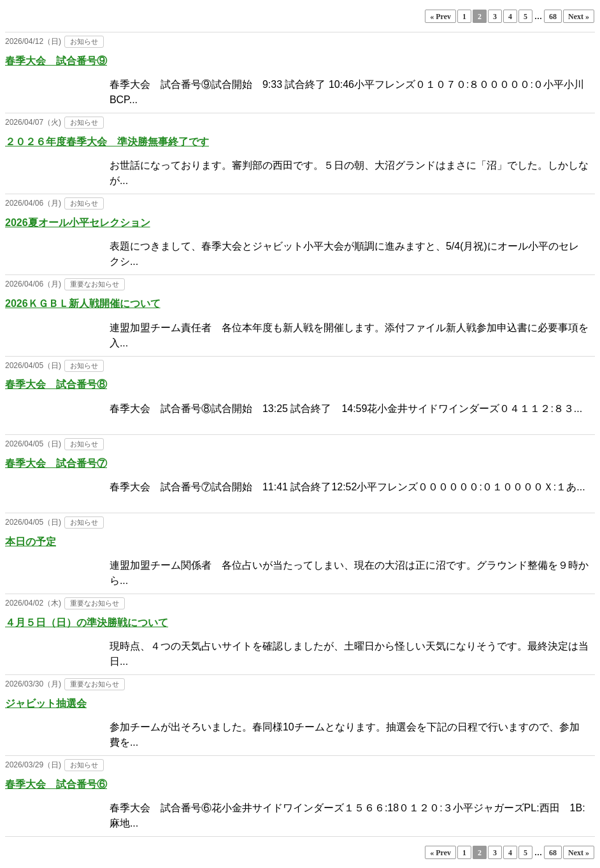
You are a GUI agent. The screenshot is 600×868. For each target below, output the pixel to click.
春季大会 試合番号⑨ (56, 61)
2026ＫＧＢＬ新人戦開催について (83, 303)
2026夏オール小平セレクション (78, 223)
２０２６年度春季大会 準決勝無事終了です (107, 142)
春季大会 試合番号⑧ (56, 384)
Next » (579, 17)
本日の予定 (31, 542)
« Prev (440, 17)
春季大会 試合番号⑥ (56, 784)
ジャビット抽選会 (46, 703)
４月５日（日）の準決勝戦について (87, 623)
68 (553, 17)
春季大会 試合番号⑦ (56, 463)
